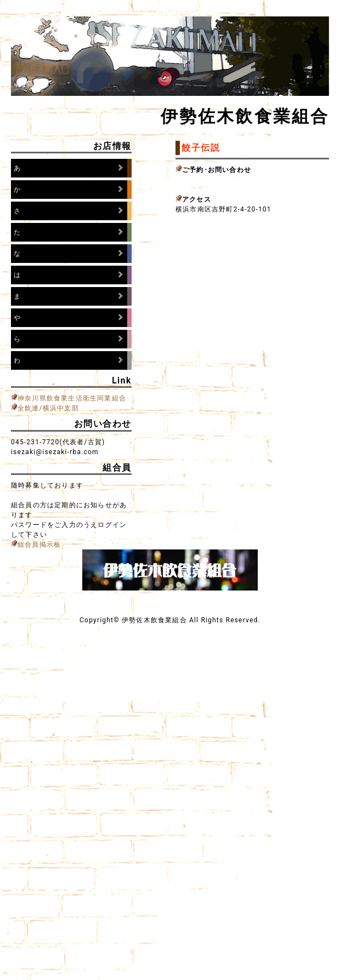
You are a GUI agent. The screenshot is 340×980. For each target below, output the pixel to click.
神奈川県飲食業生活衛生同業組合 (72, 398)
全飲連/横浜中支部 (48, 408)
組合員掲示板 (39, 545)
